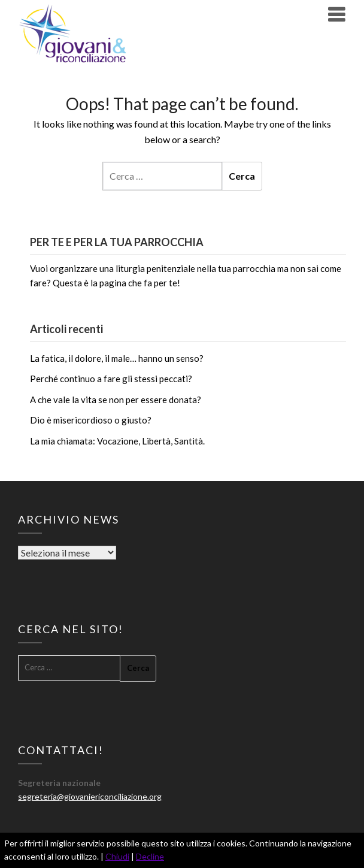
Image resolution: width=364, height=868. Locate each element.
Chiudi (117, 856)
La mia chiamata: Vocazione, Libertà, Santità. (117, 441)
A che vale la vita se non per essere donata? (116, 400)
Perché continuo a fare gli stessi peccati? (111, 379)
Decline (150, 856)
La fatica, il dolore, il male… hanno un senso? (117, 358)
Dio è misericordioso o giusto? (91, 420)
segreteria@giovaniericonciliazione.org (90, 796)
